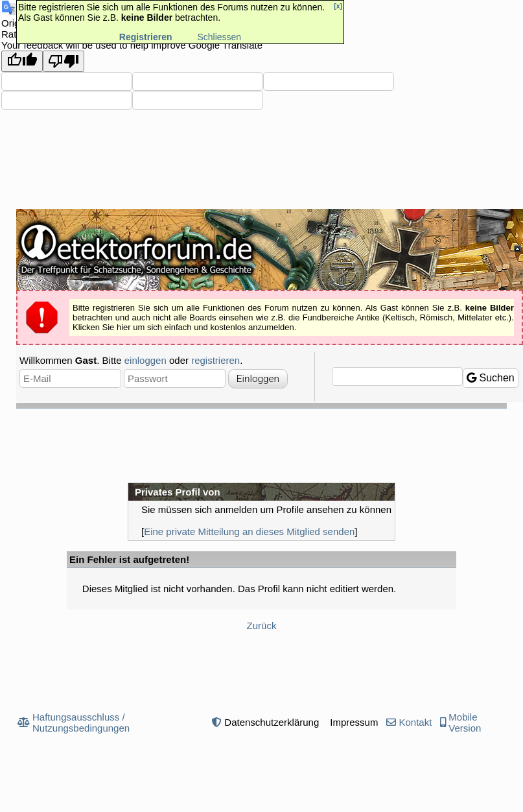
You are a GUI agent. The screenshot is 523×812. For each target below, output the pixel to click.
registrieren (215, 360)
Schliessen (219, 37)
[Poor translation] (64, 61)
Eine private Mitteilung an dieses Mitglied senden (249, 531)
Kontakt (415, 722)
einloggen (145, 360)
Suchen (491, 378)
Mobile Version (465, 722)
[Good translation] (22, 61)
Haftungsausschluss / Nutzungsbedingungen (81, 722)
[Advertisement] (262, 444)
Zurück (262, 626)
